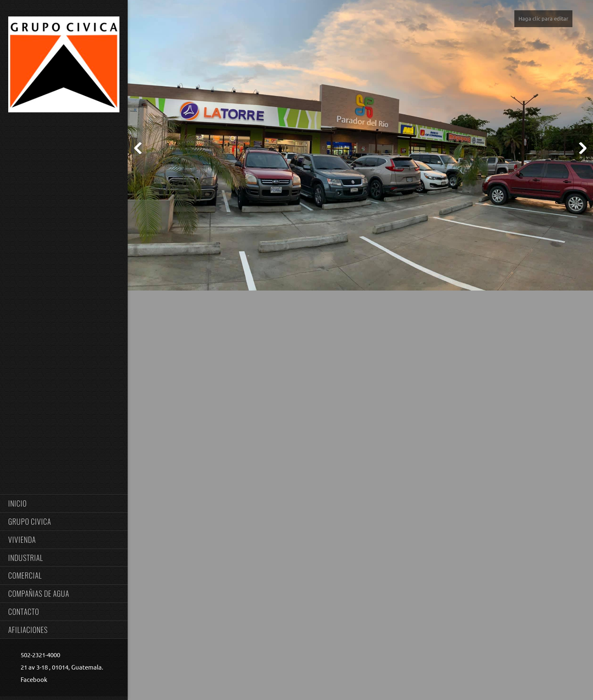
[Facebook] (32, 680)
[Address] (60, 667)
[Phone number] (38, 655)
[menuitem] (64, 503)
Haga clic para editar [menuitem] (543, 19)
